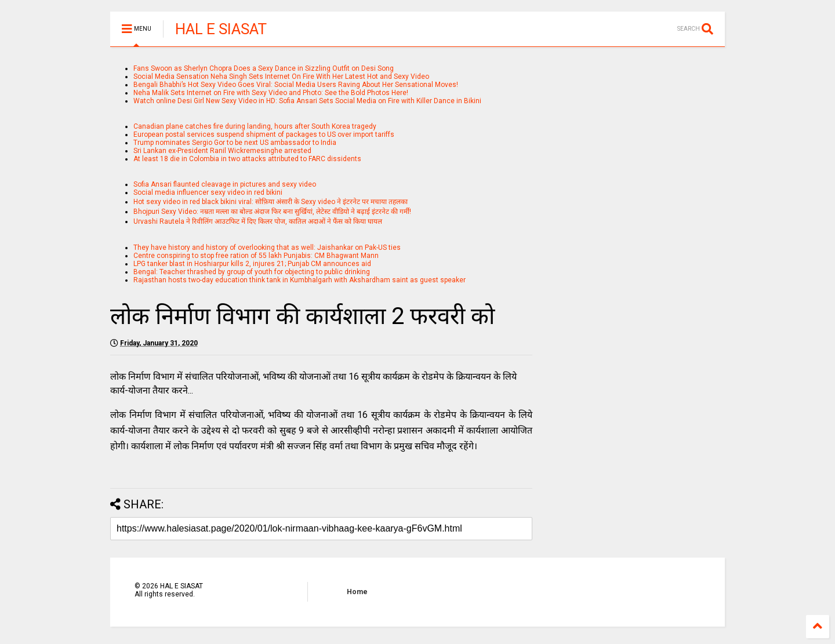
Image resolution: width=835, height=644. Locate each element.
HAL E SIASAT (221, 29)
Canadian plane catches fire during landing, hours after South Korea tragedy (255, 126)
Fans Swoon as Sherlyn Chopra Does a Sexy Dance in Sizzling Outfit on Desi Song (264, 68)
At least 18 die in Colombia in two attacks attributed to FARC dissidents (247, 159)
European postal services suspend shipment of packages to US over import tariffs (264, 134)
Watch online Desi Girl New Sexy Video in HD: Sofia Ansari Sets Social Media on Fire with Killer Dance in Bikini (307, 101)
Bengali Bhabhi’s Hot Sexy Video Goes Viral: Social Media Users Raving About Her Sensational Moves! (296, 85)
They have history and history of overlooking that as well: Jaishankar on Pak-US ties (267, 248)
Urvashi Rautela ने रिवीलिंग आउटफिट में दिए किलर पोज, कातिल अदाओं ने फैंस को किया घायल (258, 221)
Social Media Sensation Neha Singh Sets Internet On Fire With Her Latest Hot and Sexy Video (281, 77)
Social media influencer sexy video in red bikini (208, 192)
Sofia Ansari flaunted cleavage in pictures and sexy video (225, 184)
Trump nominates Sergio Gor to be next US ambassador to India (235, 143)
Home (357, 592)
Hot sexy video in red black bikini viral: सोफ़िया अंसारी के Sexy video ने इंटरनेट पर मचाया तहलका (271, 202)
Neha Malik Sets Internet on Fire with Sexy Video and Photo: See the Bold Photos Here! (271, 93)
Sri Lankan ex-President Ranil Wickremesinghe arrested (222, 151)
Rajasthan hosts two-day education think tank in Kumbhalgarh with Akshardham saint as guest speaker (299, 280)
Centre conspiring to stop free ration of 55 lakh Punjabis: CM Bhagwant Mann (256, 256)
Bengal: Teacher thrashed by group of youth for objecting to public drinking (252, 272)
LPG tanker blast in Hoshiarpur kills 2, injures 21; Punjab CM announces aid (252, 264)
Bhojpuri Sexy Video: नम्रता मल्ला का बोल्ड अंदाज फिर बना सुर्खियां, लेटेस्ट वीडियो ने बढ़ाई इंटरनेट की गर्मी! (272, 212)
